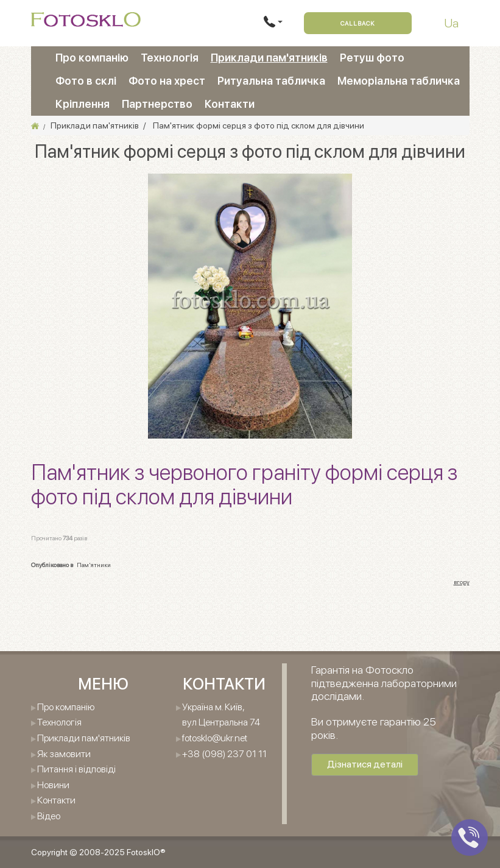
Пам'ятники (94, 565)
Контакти (230, 104)
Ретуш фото (372, 58)
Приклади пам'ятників (269, 58)
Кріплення (83, 104)
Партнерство (157, 104)
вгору (462, 582)
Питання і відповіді (76, 769)
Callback (358, 23)
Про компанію (92, 58)
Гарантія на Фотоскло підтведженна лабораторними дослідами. (384, 683)
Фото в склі (86, 81)
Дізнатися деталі (365, 764)
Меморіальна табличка (399, 81)
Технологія (170, 58)
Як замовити (64, 754)
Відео (49, 816)
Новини (53, 785)
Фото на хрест (167, 81)
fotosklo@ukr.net (215, 738)
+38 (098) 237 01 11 (224, 754)
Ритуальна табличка (271, 81)
